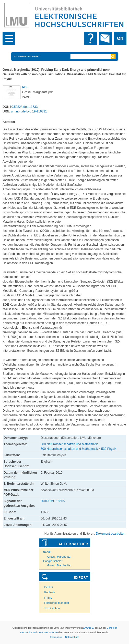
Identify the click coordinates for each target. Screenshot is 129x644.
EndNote (50, 592)
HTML (48, 598)
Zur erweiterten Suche (26, 56)
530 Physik (109, 449)
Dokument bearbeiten (110, 534)
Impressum (56, 637)
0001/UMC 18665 (53, 501)
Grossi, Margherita (59, 557)
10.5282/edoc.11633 (24, 107)
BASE (47, 552)
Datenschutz (72, 637)
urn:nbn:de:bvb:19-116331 (29, 111)
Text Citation (52, 608)
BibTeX (49, 587)
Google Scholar (53, 561)
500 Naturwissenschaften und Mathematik (69, 444)
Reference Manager (57, 603)
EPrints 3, (89, 628)
